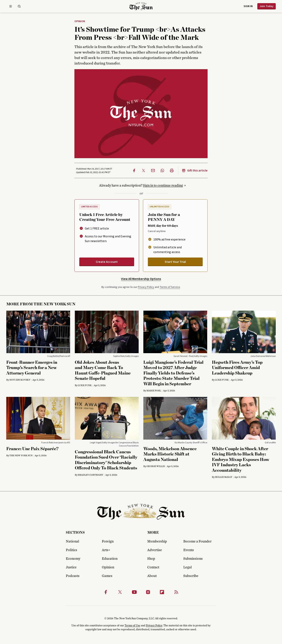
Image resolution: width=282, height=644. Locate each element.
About (152, 576)
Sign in (248, 6)
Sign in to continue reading (163, 186)
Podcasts (73, 576)
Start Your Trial (175, 262)
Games (107, 576)
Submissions (193, 559)
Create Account (107, 262)
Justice (71, 567)
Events (189, 550)
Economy (73, 559)
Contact (153, 567)
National (72, 542)
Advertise (155, 550)
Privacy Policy (146, 287)
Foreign (108, 542)
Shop (151, 559)
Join (267, 6)
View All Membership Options (141, 279)
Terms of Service (170, 287)
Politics (71, 550)
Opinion (80, 22)
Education (110, 559)
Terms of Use (132, 626)
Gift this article (195, 171)
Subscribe (191, 576)
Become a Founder (197, 542)
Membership (157, 542)
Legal (188, 567)
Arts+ (106, 550)
